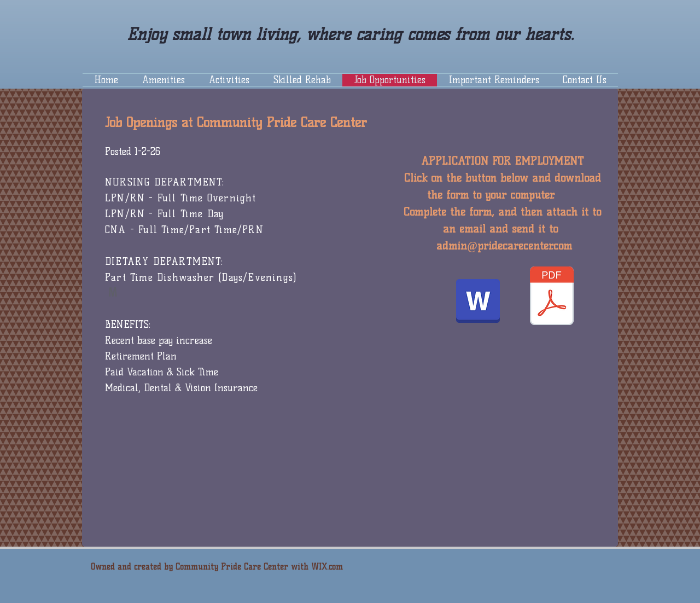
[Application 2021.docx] (478, 302)
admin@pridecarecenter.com (504, 246)
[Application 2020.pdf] (552, 297)
